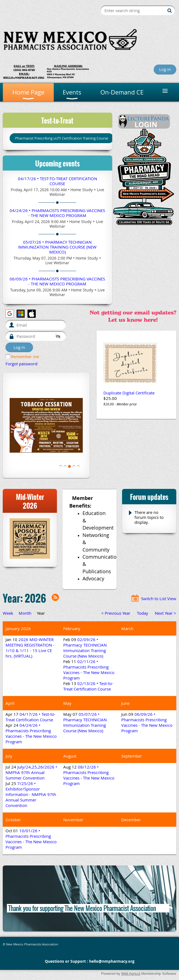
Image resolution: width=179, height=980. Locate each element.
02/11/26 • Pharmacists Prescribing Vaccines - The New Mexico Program (89, 670)
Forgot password (21, 364)
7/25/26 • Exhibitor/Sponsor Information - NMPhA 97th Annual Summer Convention (31, 794)
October (13, 820)
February (72, 628)
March (127, 628)
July (9, 756)
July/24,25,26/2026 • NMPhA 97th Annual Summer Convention (31, 772)
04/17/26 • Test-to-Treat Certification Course (57, 181)
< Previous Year (116, 613)
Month (25, 613)
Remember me (25, 357)
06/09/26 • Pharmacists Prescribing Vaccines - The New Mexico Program (57, 281)
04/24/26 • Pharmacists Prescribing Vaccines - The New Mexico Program (57, 213)
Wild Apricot (131, 974)
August (70, 756)
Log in (165, 69)
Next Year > (166, 613)
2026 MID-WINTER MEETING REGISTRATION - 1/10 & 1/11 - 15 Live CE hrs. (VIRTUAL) (30, 648)
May (67, 703)
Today (143, 613)
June (125, 703)
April (10, 703)
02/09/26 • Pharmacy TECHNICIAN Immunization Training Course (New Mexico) (85, 648)
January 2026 (18, 628)
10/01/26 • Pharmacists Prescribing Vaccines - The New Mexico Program (31, 839)
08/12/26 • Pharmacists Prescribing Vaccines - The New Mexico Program (89, 775)
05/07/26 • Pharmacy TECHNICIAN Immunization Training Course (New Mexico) (57, 247)
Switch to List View (159, 598)
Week (8, 613)
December (131, 820)
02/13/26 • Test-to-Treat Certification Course (88, 686)
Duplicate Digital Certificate (129, 393)
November (73, 820)
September (132, 756)
